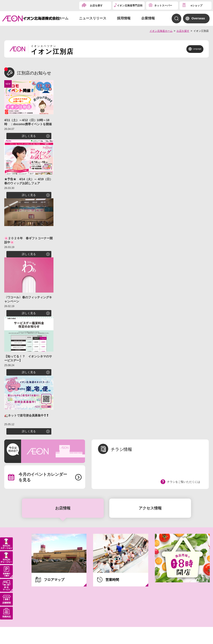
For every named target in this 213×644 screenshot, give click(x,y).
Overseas (198, 18)
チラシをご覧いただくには (184, 482)
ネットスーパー (163, 6)
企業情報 (148, 18)
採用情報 (124, 18)
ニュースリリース (93, 18)
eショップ (196, 6)
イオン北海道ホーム (161, 31)
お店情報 (63, 508)
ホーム (63, 18)
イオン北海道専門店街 (130, 6)
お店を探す (96, 6)
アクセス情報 (150, 508)
